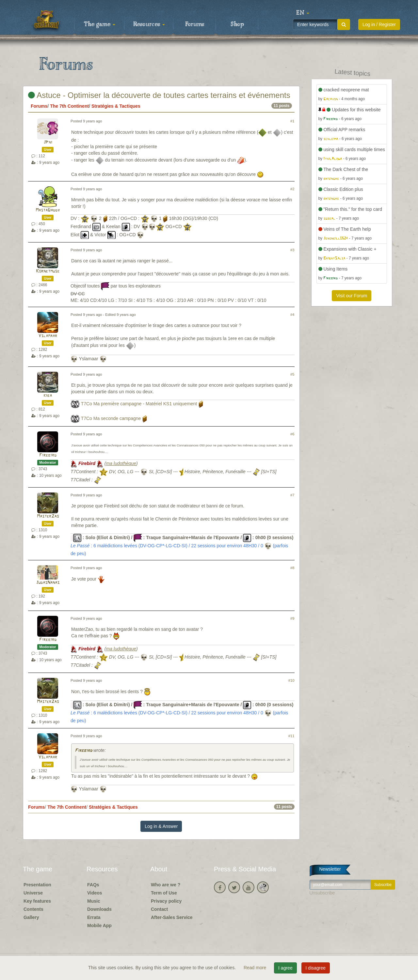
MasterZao (48, 516)
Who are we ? (166, 885)
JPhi (48, 142)
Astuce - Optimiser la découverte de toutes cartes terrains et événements (159, 95)
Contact (159, 909)
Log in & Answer (161, 826)
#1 (292, 121)
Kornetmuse (48, 271)
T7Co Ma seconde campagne (111, 418)
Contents (33, 909)
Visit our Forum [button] (352, 296)
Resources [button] (149, 24)
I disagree (316, 968)
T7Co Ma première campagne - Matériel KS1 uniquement (139, 404)
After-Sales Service (172, 917)
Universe (33, 893)
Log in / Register (379, 24)
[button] (303, 13)
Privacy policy (166, 901)
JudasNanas (48, 583)
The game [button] (100, 24)
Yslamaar (48, 336)
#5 (292, 374)
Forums (195, 24)
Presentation (37, 885)
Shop (237, 24)
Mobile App (99, 926)
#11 (291, 736)
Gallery (31, 917)
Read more (256, 968)
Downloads (99, 909)
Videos (95, 893)
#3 (292, 250)
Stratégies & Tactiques (116, 106)
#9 (292, 618)
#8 (292, 568)
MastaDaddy (48, 210)
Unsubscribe (322, 893)
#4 (292, 315)
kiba (48, 396)
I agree (285, 968)
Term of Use (164, 893)
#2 (292, 189)
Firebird (48, 455)
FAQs (93, 885)
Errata (94, 917)
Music (94, 901)
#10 (291, 680)
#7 (292, 495)
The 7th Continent (69, 106)
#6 (292, 434)
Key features (37, 901)
